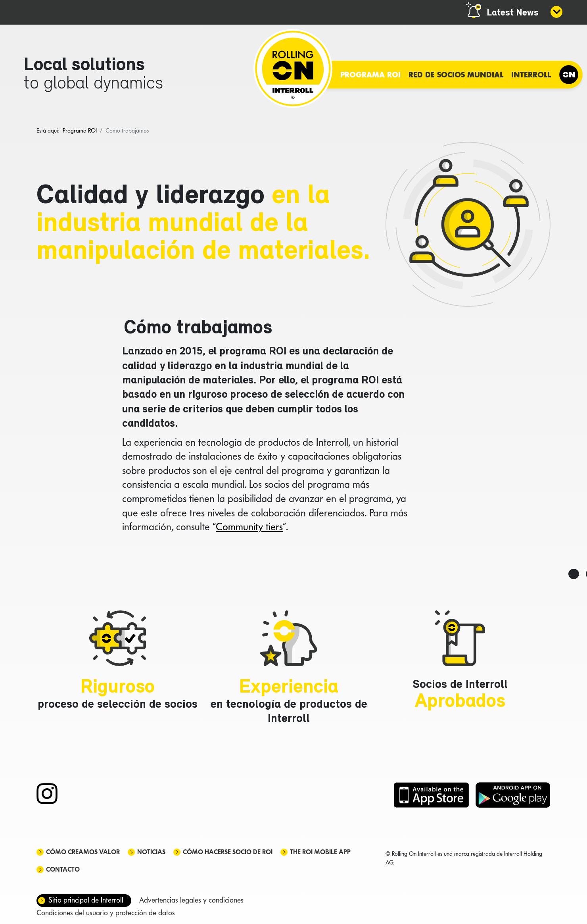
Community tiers (249, 527)
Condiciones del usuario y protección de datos (106, 913)
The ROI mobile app (320, 852)
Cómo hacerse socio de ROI (228, 852)
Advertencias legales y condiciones (191, 900)
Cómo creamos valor (83, 852)
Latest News (513, 13)
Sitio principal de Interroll (86, 900)
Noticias (151, 852)
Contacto (63, 869)
